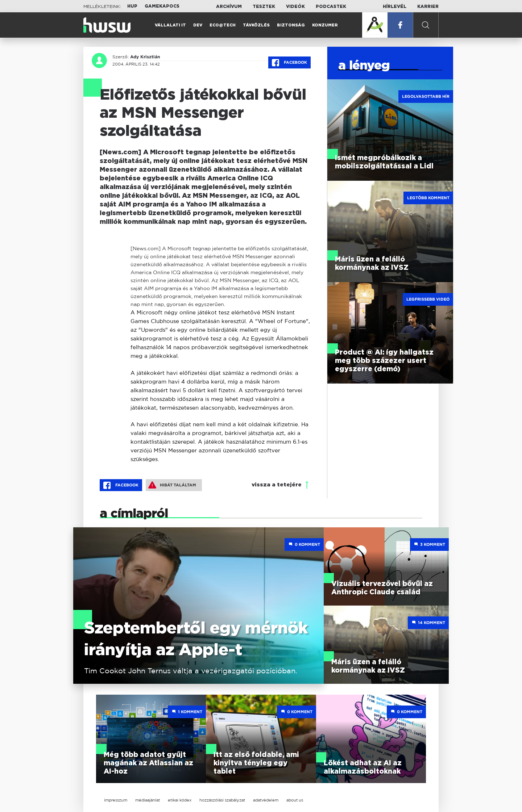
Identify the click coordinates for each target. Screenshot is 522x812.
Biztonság (291, 25)
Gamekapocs (162, 6)
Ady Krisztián (145, 57)
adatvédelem (266, 800)
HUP (132, 6)
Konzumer (325, 25)
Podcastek (331, 7)
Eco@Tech (223, 25)
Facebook (289, 63)
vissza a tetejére (277, 485)
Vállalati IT (170, 25)
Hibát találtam (172, 485)
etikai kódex (180, 800)
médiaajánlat (148, 800)
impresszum (116, 800)
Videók (295, 7)
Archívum (229, 7)
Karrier (428, 7)
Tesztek (264, 7)
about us (295, 800)
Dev (198, 25)
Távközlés (256, 25)
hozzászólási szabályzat (222, 800)
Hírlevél (395, 7)
